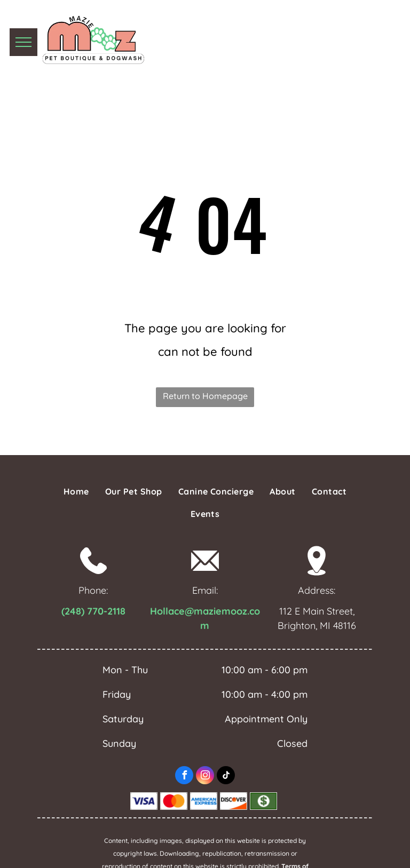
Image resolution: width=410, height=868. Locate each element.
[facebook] (184, 777)
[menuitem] (76, 491)
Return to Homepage (205, 396)
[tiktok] (226, 777)
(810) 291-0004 (313, 39)
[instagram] (205, 777)
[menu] (23, 42)
